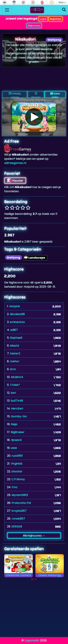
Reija (14, 424)
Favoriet (15, 181)
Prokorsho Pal (21, 503)
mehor (15, 361)
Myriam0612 (20, 495)
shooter (17, 471)
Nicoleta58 (17, 314)
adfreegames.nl (15, 163)
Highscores (34, 26)
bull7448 (17, 401)
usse (14, 448)
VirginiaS (17, 464)
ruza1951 (17, 456)
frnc (15, 487)
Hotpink (15, 306)
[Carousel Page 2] (36, 579)
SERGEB (17, 526)
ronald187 (18, 519)
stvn (13, 369)
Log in (43, 19)
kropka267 (19, 511)
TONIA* (15, 385)
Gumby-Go (19, 416)
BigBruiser (18, 432)
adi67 (14, 330)
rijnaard (16, 440)
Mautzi (15, 346)
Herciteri (17, 409)
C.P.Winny (18, 479)
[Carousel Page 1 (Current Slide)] (32, 579)
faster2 (15, 353)
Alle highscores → (34, 535)
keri (13, 393)
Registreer (56, 19)
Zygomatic (32, 640)
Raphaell (16, 338)
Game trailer (55, 95)
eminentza (17, 322)
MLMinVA (17, 377)
